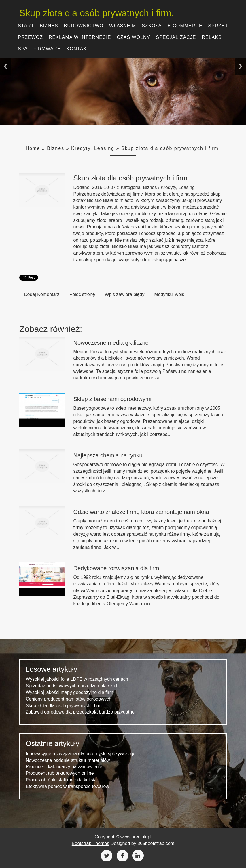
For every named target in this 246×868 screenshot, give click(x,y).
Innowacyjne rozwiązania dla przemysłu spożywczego (81, 754)
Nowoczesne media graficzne (111, 343)
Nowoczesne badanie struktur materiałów (68, 760)
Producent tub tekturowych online (60, 773)
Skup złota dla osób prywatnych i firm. (97, 13)
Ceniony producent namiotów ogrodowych (69, 699)
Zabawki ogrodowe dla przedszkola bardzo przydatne (80, 712)
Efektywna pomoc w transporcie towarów (67, 786)
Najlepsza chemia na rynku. (109, 455)
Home (33, 148)
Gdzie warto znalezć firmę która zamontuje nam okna (141, 512)
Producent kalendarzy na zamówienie (64, 767)
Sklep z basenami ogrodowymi (112, 399)
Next (241, 66)
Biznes (56, 148)
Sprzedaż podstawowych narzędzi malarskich (72, 686)
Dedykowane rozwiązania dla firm (116, 568)
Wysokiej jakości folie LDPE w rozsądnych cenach (77, 679)
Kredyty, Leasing (93, 148)
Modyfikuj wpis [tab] (169, 294)
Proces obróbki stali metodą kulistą (61, 780)
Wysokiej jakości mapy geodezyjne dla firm (69, 692)
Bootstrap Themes (90, 843)
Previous (5, 66)
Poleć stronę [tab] (82, 294)
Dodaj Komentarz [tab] (42, 294)
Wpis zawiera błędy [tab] (125, 294)
